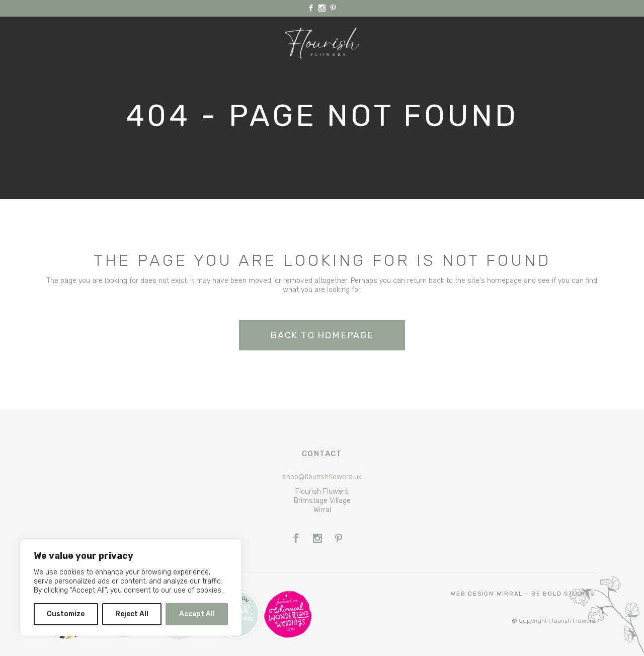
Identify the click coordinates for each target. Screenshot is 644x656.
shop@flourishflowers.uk (322, 477)
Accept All (197, 614)
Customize (66, 614)
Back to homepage (322, 335)
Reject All (132, 614)
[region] (131, 588)
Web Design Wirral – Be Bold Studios (523, 594)
